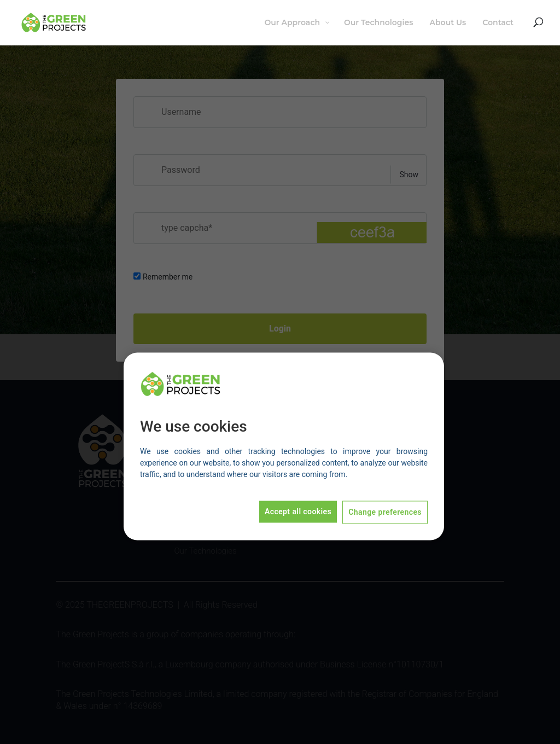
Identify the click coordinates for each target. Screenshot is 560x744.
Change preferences (385, 513)
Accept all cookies (298, 512)
